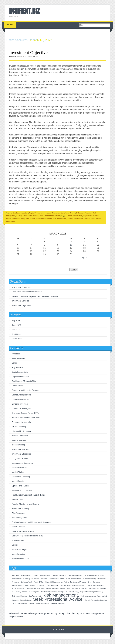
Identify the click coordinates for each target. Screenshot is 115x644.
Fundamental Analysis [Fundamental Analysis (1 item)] (78, 582)
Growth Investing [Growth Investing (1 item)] (94, 582)
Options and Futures (21, 486)
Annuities (16, 354)
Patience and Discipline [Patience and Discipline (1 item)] (31, 592)
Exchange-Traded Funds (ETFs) (26, 413)
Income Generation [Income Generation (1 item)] (37, 585)
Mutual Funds (18, 481)
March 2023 (17, 339)
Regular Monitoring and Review (25, 504)
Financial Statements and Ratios (26, 417)
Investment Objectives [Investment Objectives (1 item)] (96, 585)
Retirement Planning (84, 213)
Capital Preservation (37, 213)
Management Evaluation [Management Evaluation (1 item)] (36, 589)
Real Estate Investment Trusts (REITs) (28, 495)
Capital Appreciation (20, 213)
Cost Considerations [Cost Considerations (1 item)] (74, 579)
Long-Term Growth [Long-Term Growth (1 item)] (19, 589)
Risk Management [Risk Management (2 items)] (60, 595)
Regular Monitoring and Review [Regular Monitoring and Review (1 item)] (91, 592)
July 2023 (16, 321)
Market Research (19, 468)
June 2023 (16, 325)
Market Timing (18, 472)
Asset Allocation (19, 358)
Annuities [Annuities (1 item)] (16, 575)
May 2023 (16, 330)
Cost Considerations (21, 399)
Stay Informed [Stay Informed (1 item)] (22, 603)
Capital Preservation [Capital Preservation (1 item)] (75, 575)
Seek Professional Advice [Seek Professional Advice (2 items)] (58, 599)
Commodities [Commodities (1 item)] (17, 579)
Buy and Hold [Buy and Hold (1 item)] (45, 575)
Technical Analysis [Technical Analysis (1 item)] (42, 603)
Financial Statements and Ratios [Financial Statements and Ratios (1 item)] (57, 582)
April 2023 (16, 334)
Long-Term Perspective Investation (27, 292)
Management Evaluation (22, 463)
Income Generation (53, 213)
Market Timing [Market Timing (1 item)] (65, 589)
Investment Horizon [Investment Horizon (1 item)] (79, 585)
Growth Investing (19, 427)
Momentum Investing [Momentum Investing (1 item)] (80, 589)
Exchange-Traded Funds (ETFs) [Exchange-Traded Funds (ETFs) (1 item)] (32, 582)
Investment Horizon (20, 449)
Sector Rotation (18, 527)
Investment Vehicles (20, 301)
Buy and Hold (18, 367)
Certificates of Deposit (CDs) (24, 381)
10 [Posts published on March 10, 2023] (71, 245)
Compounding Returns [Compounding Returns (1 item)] (57, 579)
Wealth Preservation (52, 216)
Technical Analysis (20, 549)
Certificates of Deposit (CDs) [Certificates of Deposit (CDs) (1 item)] (94, 575)
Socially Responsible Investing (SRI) (30, 216)
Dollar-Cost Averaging (21, 408)
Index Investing (18, 445)
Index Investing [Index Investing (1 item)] (65, 585)
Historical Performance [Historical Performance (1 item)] (20, 585)
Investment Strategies (21, 287)
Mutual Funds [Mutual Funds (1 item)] (94, 589)
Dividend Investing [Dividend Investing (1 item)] (89, 579)
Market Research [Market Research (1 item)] (52, 589)
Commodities (17, 386)
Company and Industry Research (26, 390)
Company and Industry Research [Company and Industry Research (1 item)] (35, 579)
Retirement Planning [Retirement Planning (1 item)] (19, 596)
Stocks (15, 545)
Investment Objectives (29, 52)
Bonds (15, 363)
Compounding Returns (21, 395)
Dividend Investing (20, 404)
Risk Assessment (19, 513)
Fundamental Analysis (21, 422)
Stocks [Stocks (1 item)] (32, 603)
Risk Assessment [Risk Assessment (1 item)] (35, 596)
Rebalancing (17, 499)
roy (38, 57)
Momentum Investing (21, 477)
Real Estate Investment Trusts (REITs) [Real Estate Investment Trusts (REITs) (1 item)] (54, 592)
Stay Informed (18, 540)
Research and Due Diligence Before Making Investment (36, 296)
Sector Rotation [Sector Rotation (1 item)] (26, 600)
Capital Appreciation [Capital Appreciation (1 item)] (59, 575)
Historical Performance (22, 431)
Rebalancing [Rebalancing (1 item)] (74, 592)
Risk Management (60, 219)
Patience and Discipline (22, 490)
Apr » (84, 257)
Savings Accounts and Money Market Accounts (32, 522)
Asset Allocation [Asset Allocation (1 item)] (26, 575)
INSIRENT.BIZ (24, 11)
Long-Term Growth (68, 213)
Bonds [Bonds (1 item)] (36, 575)
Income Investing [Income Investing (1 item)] (52, 585)
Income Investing (19, 440)
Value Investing (18, 554)
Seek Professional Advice (23, 531)
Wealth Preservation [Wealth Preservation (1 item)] (58, 603)
